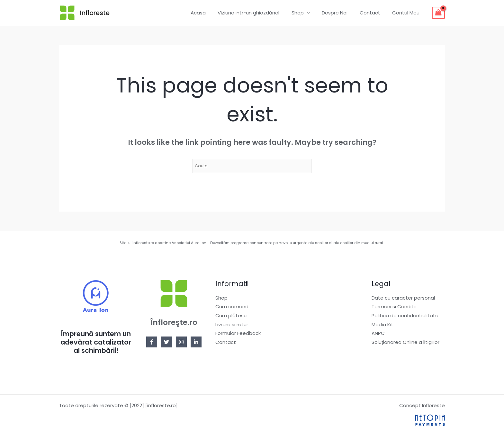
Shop (306, 13)
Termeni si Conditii (394, 307)
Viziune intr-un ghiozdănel (259, 13)
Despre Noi (341, 13)
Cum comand (232, 307)
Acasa (211, 13)
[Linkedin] (196, 342)
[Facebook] (152, 342)
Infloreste (95, 13)
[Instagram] (181, 342)
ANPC (378, 333)
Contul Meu (407, 13)
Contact (373, 13)
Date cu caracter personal (403, 298)
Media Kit (382, 324)
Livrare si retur (232, 324)
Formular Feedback (238, 333)
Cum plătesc (231, 315)
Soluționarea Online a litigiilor (405, 342)
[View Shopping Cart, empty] (438, 13)
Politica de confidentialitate (405, 315)
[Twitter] (166, 342)
